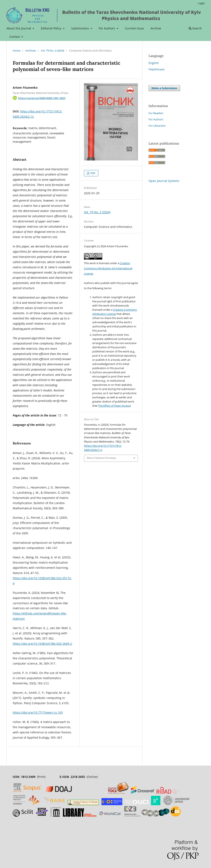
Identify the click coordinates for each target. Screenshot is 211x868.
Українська (156, 69)
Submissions (81, 28)
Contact (15, 37)
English (154, 63)
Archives (31, 50)
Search (195, 28)
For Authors (107, 28)
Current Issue (134, 28)
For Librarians (157, 126)
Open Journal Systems (164, 181)
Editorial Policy (51, 28)
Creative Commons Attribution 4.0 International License (108, 268)
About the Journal (19, 28)
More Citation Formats (101, 458)
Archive (156, 28)
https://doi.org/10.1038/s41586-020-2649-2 (42, 644)
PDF (93, 173)
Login (201, 3)
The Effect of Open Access (114, 406)
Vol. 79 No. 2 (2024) (52, 50)
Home (17, 50)
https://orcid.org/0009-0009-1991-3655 (42, 98)
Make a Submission (164, 88)
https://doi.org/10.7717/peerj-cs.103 (38, 712)
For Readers (156, 113)
